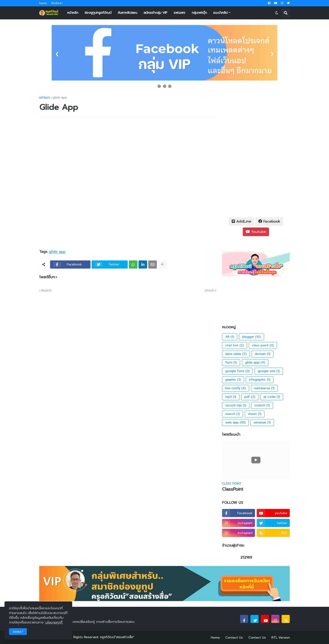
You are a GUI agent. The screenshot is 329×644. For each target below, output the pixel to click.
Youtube (256, 232)
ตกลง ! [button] (18, 632)
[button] (277, 13)
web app (235, 423)
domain (263, 354)
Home (215, 638)
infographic (260, 380)
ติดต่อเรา (57, 3)
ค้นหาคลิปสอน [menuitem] (127, 13)
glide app (60, 98)
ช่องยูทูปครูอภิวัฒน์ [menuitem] (98, 13)
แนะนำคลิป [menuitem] (220, 13)
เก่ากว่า (209, 291)
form (231, 363)
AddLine (241, 221)
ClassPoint (233, 489)
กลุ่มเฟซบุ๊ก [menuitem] (199, 13)
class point (263, 345)
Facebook (269, 221)
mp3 (231, 397)
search (233, 414)
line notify (236, 388)
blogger (251, 337)
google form (237, 371)
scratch (262, 405)
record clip (236, 405)
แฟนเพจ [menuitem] (180, 13)
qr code (272, 397)
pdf (250, 397)
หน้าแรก (45, 98)
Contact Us (234, 638)
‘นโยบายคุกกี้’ (54, 622)
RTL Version (281, 638)
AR (230, 337)
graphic (233, 380)
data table (236, 354)
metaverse (264, 388)
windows (262, 423)
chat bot (235, 345)
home (43, 3)
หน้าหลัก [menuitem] (73, 13)
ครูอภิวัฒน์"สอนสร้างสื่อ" (117, 637)
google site (269, 371)
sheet (255, 414)
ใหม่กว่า (47, 291)
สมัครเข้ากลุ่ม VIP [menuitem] (155, 13)
